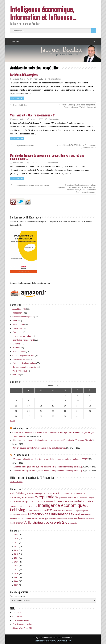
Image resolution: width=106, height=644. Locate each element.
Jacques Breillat (19, 79)
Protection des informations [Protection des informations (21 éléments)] (49, 514)
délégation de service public (83, 187)
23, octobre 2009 (36, 119)
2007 (18, 585)
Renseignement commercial (24, 367)
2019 (18, 539)
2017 (18, 546)
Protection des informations (24, 363)
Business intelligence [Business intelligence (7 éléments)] (36, 493)
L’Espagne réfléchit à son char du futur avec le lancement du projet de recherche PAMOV (50, 459)
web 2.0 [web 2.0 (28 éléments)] (61, 522)
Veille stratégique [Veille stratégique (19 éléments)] (36, 522)
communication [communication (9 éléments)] (53, 493)
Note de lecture (19, 352)
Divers (15, 105)
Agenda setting (68, 105)
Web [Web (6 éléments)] (51, 523)
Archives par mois (18, 596)
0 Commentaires (54, 79)
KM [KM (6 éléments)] (87, 506)
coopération (90, 185)
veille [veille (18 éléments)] (77, 518)
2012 (18, 566)
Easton (66, 107)
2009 (18, 577)
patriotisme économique (86, 191)
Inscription (17, 613)
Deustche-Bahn (73, 190)
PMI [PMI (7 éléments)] (63, 511)
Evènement (17, 328)
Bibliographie (18, 313)
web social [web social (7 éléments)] (73, 523)
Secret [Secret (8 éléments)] (35, 519)
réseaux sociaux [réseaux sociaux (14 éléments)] (21, 518)
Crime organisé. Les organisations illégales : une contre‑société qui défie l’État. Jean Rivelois (52, 440)
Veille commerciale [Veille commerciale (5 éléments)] (88, 519)
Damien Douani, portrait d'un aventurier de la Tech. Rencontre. (39, 448)
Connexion (17, 616)
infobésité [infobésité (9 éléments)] (73, 502)
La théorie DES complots (24, 75)
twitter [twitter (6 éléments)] (70, 519)
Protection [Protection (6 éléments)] (23, 515)
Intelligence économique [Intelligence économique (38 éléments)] (61, 505)
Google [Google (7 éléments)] (91, 498)
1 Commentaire (54, 119)
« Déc (13, 421)
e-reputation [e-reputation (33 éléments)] (46, 497)
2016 (18, 550)
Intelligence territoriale (22, 336)
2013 (18, 562)
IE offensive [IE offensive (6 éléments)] (49, 502)
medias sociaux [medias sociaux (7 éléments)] (40, 511)
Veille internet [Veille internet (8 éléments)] (17, 523)
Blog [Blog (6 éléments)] (24, 493)
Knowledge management (23, 340)
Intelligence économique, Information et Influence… (43, 13)
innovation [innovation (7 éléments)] (15, 506)
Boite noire (80, 105)
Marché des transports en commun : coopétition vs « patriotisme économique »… (47, 157)
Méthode (16, 348)
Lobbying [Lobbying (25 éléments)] (18, 510)
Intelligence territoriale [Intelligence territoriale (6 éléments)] (29, 506)
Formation (17, 332)
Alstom (70, 185)
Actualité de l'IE (19, 309)
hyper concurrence (88, 147)
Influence (75, 107)
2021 (18, 535)
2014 (18, 558)
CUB (68, 187)
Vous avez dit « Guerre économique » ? (32, 115)
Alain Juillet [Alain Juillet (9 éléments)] (16, 493)
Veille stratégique (42, 185)
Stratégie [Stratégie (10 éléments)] (44, 519)
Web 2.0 (16, 375)
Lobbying (23, 105)
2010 (18, 573)
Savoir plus (17, 98)
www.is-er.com (16, 482)
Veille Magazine (21, 428)
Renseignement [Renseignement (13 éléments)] (81, 514)
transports (92, 192)
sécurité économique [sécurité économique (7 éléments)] (58, 519)
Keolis (83, 190)
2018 (18, 542)
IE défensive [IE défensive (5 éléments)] (39, 502)
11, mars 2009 (35, 163)
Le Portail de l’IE (21, 455)
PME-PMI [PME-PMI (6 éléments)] (57, 511)
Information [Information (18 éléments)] (86, 501)
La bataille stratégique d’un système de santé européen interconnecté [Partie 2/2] (47, 467)
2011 (18, 570)
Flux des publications (21, 620)
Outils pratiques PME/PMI (23, 355)
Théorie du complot (88, 107)
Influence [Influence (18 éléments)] (60, 501)
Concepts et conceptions (23, 145)
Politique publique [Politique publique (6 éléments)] (73, 511)
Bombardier (79, 185)
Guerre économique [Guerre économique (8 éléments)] (20, 502)
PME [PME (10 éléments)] (50, 510)
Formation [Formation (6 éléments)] (83, 498)
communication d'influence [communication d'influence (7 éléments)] (74, 493)
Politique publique (20, 359)
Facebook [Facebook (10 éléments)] (73, 498)
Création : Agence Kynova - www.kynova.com (53, 641)
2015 (18, 554)
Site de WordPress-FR (22, 628)
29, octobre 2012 (36, 79)
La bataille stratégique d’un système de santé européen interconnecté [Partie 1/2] (47, 471)
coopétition (91, 105)
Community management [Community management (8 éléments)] (22, 498)
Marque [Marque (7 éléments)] (29, 511)
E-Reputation (18, 324)
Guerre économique (87, 145)
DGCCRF (73, 145)
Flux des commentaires (22, 624)
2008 (18, 581)
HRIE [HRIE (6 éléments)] (32, 502)
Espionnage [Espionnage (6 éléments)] (62, 498)
